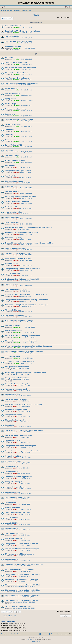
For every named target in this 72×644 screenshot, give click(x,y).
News (36, 15)
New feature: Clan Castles (15, 539)
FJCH (14, 229)
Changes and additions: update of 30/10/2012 (22, 575)
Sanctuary (9, 135)
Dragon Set (9, 130)
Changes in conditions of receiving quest (21, 341)
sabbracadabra (17, 587)
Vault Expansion (11, 88)
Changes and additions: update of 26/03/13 (21, 544)
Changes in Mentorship (14, 533)
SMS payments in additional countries (20, 554)
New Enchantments (12, 93)
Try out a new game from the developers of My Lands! (26, 373)
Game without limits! (13, 26)
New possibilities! (12, 155)
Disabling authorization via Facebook (19, 119)
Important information (13, 212)
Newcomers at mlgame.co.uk (16, 389)
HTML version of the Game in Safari (19, 41)
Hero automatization (13, 124)
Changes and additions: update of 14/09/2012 (22, 585)
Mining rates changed (13, 482)
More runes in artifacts (14, 331)
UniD (14, 380)
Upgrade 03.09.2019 (13, 274)
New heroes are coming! (14, 315)
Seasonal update (11, 264)
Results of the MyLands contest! (17, 497)
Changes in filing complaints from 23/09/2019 (22, 269)
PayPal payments (12, 186)
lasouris (15, 374)
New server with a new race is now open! (21, 68)
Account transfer (12, 140)
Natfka (15, 473)
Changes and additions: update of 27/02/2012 (22, 600)
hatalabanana (17, 48)
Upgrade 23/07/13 (12, 518)
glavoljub (16, 172)
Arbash (15, 85)
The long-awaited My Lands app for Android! (22, 279)
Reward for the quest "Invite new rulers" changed (24, 564)
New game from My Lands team (17, 367)
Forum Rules (15, 50)
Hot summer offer (12, 284)
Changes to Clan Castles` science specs (20, 446)
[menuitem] (4, 7)
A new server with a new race (16, 109)
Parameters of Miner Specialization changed (22, 549)
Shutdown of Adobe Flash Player (18, 202)
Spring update (10, 99)
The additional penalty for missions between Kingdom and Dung (30, 243)
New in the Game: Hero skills (16, 399)
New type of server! (12, 325)
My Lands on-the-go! (13, 461)
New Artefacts (10, 176)
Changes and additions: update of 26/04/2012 (22, 595)
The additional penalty (14, 238)
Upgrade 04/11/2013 (13, 492)
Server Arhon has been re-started (18, 606)
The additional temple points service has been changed (26, 305)
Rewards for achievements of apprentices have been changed (29, 227)
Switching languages (13, 46)
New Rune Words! (12, 36)
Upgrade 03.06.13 (12, 528)
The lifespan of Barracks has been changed (22, 233)
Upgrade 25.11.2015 (13, 394)
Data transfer (10, 114)
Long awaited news (12, 356)
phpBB (30, 639)
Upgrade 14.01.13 (12, 559)
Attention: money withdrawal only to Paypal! (22, 580)
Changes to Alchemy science (16, 420)
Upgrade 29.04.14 (12, 471)
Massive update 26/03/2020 (15, 248)
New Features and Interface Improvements (21, 83)
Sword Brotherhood (13, 508)
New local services (12, 191)
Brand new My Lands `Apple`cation (18, 477)
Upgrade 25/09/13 (12, 502)
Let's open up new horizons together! (19, 362)
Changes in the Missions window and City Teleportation (26, 300)
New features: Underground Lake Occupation (22, 451)
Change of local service (14, 181)
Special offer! (10, 425)
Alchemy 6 (9, 57)
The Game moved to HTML (15, 160)
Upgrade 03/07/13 (12, 523)
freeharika (16, 27)
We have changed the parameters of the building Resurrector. (29, 346)
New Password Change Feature (17, 78)
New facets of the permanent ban (18, 253)
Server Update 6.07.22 (13, 145)
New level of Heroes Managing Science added (23, 336)
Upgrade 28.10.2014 (13, 441)
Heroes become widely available (17, 513)
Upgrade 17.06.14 (12, 466)
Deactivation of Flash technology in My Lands (23, 31)
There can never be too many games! (19, 320)
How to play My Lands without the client (20, 197)
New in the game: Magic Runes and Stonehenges (24, 404)
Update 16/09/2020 (12, 222)
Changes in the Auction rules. (16, 289)
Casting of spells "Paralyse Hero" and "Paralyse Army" (26, 295)
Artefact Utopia (11, 104)
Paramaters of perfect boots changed (19, 569)
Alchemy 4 (9, 150)
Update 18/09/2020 (12, 217)
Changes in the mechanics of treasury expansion (24, 351)
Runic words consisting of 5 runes (18, 258)
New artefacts (10, 166)
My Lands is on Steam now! (16, 456)
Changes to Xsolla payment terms (18, 171)
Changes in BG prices (13, 415)
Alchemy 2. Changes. (13, 310)
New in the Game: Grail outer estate (19, 435)
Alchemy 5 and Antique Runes (17, 73)
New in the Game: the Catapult (17, 384)
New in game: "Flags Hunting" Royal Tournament (24, 430)
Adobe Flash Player (12, 207)
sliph (14, 368)
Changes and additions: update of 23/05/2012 (22, 590)
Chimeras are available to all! (16, 63)
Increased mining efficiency (16, 487)
